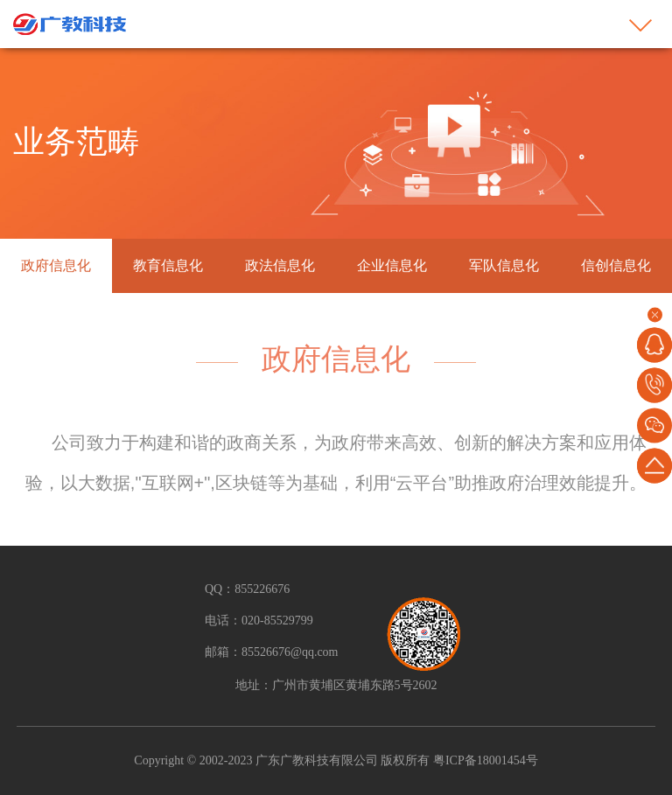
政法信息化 (280, 265)
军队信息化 (504, 265)
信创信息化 (616, 265)
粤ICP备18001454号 (483, 760)
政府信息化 (56, 265)
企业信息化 (392, 265)
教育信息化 (168, 265)
